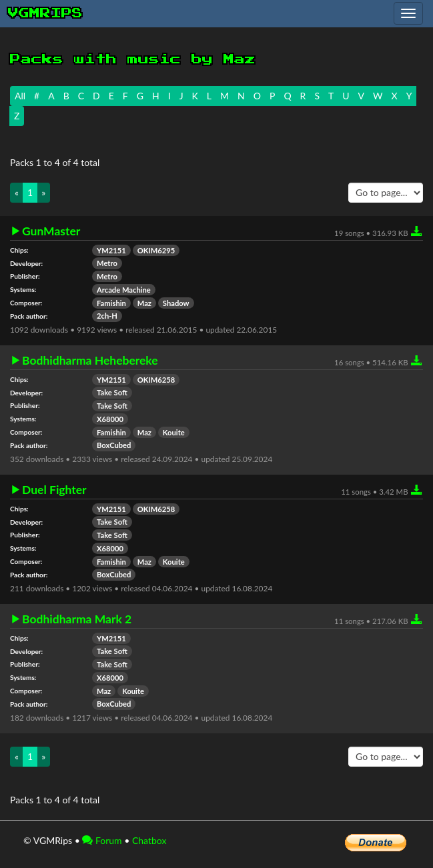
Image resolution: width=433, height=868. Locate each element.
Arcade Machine (124, 290)
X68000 (110, 419)
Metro (107, 263)
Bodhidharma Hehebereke (90, 361)
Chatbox (149, 840)
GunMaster (51, 231)
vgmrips (45, 13)
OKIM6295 (156, 250)
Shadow (176, 303)
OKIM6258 (156, 380)
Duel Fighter (54, 490)
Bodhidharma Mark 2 (77, 619)
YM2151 (111, 250)
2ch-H (107, 316)
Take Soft (112, 392)
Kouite (174, 432)
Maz (144, 303)
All (20, 96)
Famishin (111, 303)
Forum (102, 840)
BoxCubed (114, 445)
